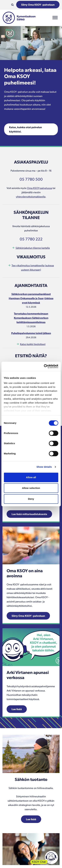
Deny (31, 499)
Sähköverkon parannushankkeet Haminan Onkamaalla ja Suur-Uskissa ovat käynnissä (31, 298)
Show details (44, 467)
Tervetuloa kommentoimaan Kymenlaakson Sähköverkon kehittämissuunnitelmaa (31, 318)
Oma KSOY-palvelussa (40, 188)
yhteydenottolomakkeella (31, 196)
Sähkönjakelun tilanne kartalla (33, 248)
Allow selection (31, 488)
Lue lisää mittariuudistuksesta (29, 514)
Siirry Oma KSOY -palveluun (38, 5)
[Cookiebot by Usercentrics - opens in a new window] (44, 366)
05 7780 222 (31, 239)
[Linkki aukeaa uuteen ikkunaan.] (31, 545)
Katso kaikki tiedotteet (33, 344)
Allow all (31, 477)
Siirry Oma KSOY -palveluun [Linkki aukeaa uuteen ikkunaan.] (28, 616)
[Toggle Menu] (55, 18)
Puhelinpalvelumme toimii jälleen (31, 333)
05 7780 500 (31, 179)
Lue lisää (17, 709)
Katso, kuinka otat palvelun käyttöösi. (25, 129)
